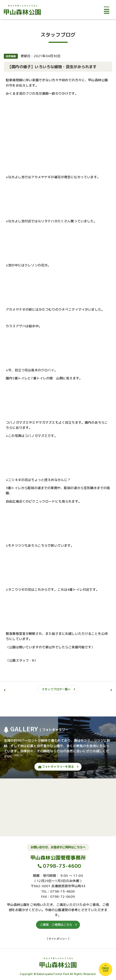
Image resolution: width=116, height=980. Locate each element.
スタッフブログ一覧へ (56, 689)
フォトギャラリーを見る (56, 767)
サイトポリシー (58, 939)
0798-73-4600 (62, 866)
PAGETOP (105, 970)
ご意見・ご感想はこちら (56, 925)
